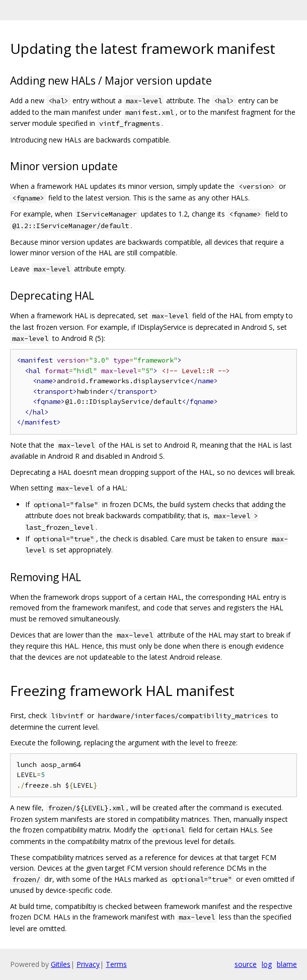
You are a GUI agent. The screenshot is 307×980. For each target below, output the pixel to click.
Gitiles (61, 964)
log (267, 964)
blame (287, 964)
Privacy (88, 964)
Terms (116, 964)
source (246, 964)
